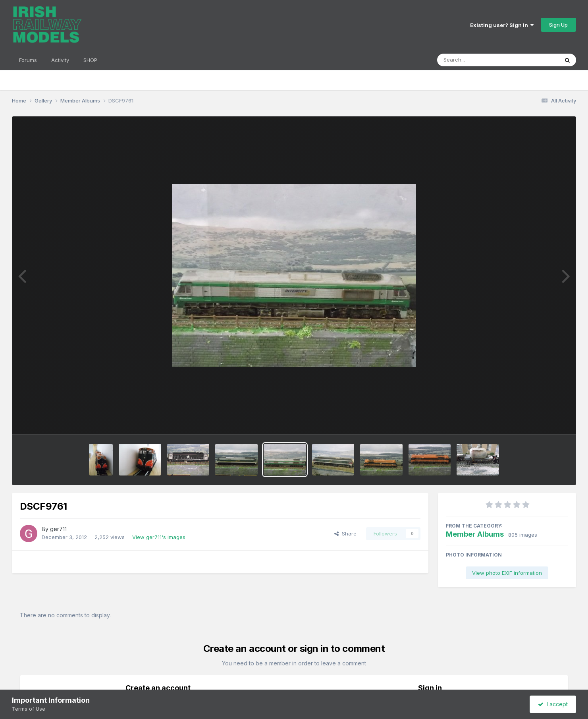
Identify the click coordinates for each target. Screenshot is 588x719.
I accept (553, 704)
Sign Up (558, 25)
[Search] (476, 60)
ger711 (58, 529)
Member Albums (475, 534)
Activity (60, 60)
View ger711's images (159, 537)
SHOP (90, 60)
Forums (28, 60)
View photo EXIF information (507, 573)
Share (345, 533)
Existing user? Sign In (502, 25)
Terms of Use (29, 709)
